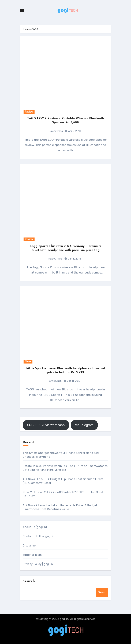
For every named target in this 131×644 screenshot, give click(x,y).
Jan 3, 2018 (74, 259)
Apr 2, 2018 (74, 131)
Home (27, 29)
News (28, 361)
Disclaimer (30, 546)
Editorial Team (32, 555)
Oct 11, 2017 (73, 381)
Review (29, 112)
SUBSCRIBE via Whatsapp (46, 425)
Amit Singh (55, 381)
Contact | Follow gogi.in (39, 536)
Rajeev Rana (56, 131)
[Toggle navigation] (22, 10)
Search (29, 581)
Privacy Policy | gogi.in (38, 564)
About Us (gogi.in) (35, 527)
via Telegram (84, 425)
